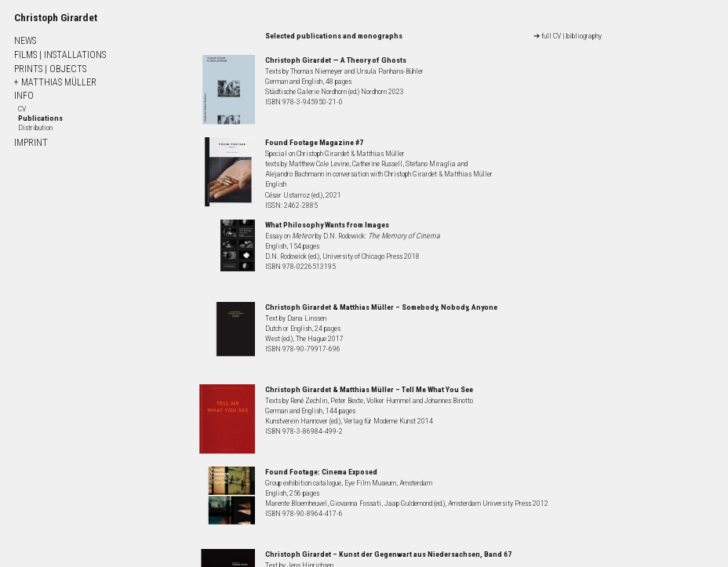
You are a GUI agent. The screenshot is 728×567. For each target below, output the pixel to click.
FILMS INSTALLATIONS (60, 55)
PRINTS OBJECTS (50, 69)
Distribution (35, 127)
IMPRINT (31, 143)
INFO (24, 96)
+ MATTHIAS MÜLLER (55, 82)
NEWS (25, 41)
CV (22, 109)
